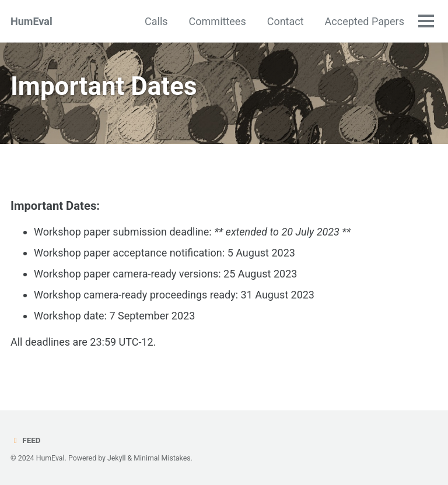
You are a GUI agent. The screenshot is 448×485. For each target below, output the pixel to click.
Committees (218, 21)
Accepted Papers (365, 21)
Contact (286, 21)
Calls (156, 21)
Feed (26, 440)
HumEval (32, 21)
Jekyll (117, 458)
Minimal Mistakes (162, 458)
